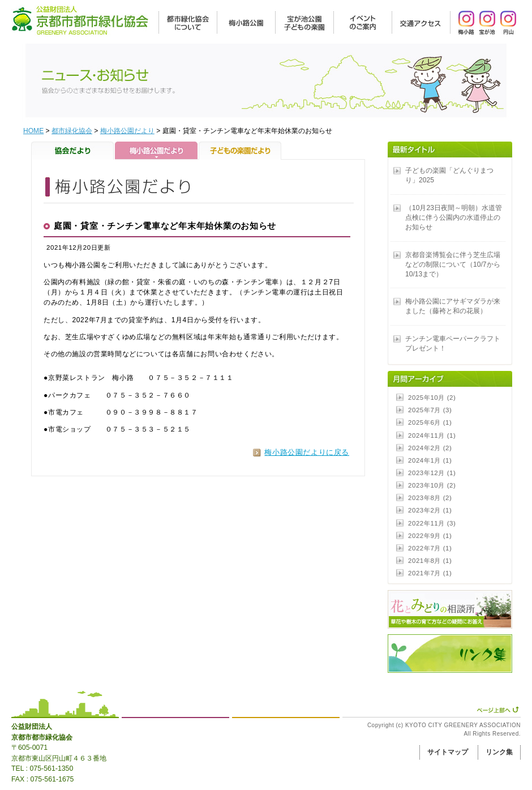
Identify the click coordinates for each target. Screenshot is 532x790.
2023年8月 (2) (430, 498)
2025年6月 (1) (430, 422)
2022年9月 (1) (430, 536)
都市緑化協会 (72, 131)
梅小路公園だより (127, 131)
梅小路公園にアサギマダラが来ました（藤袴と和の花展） (453, 306)
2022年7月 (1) (430, 548)
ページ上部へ (498, 710)
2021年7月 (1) (430, 573)
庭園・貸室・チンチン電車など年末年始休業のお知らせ (165, 226)
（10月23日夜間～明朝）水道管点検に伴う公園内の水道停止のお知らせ (454, 217)
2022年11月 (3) (432, 523)
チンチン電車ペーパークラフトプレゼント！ (453, 343)
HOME (33, 131)
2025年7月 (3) (430, 410)
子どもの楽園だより (240, 151)
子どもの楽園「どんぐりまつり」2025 (449, 175)
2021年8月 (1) (430, 561)
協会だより (73, 151)
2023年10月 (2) (432, 485)
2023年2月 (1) (430, 510)
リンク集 (499, 752)
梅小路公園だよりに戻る (307, 452)
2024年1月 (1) (430, 460)
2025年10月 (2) (432, 398)
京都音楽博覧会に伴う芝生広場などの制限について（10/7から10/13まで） (453, 264)
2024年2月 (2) (430, 448)
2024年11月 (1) (432, 435)
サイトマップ (448, 752)
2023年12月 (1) (432, 473)
